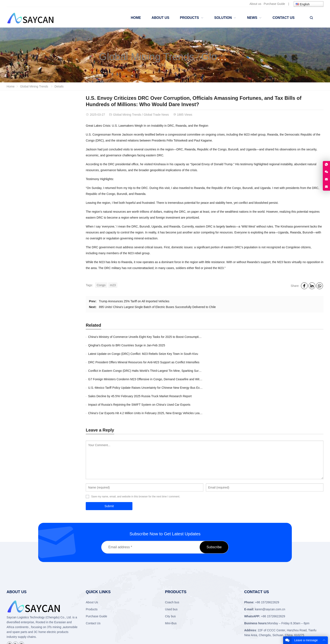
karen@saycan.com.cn (270, 567)
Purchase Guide (274, 4)
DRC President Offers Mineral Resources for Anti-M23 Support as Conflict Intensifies (263, 345)
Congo (101, 285)
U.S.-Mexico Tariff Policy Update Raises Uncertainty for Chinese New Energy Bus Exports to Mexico (154, 362)
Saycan (12, 575)
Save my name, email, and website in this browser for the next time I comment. (136, 454)
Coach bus (172, 560)
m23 (113, 285)
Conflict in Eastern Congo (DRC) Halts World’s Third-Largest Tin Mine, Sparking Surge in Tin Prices (153, 354)
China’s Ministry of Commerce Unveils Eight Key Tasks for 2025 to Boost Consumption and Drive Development (161, 337)
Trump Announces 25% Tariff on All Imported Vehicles (134, 301)
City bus (170, 574)
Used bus (171, 567)
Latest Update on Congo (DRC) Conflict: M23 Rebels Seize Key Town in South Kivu (143, 345)
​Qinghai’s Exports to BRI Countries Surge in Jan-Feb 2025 (245, 337)
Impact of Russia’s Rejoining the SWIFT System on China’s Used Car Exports (139, 371)
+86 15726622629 (273, 574)
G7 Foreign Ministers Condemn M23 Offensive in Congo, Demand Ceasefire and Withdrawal (268, 354)
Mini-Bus (171, 581)
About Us (92, 560)
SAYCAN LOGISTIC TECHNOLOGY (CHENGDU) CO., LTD (70, 623)
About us (255, 4)
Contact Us (93, 581)
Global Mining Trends (147, 57)
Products (92, 567)
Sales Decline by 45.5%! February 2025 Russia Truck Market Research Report (259, 362)
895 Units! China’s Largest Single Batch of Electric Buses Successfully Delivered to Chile (157, 307)
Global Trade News (156, 115)
